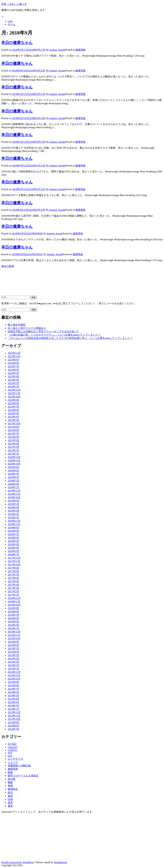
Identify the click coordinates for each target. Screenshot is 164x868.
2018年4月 (13, 544)
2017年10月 (14, 565)
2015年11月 (14, 635)
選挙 (10, 806)
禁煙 (10, 786)
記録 (10, 799)
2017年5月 (13, 581)
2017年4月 (13, 585)
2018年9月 (13, 528)
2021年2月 (13, 450)
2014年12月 (14, 672)
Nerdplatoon (60, 862)
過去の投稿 (8, 266)
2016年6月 (13, 618)
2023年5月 (13, 373)
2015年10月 (14, 638)
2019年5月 (13, 504)
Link (10, 21)
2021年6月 (13, 437)
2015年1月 (13, 669)
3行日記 (12, 744)
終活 (10, 792)
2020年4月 (13, 484)
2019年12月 (14, 491)
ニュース (13, 762)
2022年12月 (14, 390)
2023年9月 (13, 360)
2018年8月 (13, 531)
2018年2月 (13, 551)
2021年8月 (13, 430)
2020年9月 (13, 467)
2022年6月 (13, 410)
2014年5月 (13, 696)
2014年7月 (13, 689)
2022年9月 (13, 400)
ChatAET (13, 747)
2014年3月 (13, 702)
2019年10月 (14, 497)
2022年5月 (13, 413)
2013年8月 (13, 726)
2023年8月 (13, 363)
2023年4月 (13, 377)
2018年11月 (14, 524)
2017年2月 (13, 591)
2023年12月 (14, 353)
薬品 (10, 796)
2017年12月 (14, 558)
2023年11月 (14, 356)
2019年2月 (13, 514)
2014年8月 (13, 685)
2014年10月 (14, 679)
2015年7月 (13, 649)
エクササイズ (15, 759)
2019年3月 (13, 511)
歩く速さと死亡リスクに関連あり (27, 328)
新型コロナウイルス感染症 (23, 776)
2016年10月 (14, 605)
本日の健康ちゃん (17, 43)
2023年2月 (13, 383)
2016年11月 (14, 602)
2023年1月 (13, 387)
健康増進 (80, 50)
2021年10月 (14, 424)
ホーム (12, 24)
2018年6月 (13, 538)
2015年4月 (13, 659)
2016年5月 (13, 622)
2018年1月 (13, 554)
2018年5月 (13, 541)
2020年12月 (14, 457)
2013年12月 (14, 712)
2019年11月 (14, 494)
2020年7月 (13, 474)
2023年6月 (13, 370)
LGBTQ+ (13, 750)
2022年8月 (13, 403)
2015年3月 (13, 662)
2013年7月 (13, 729)
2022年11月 (14, 393)
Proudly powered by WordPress (17, 862)
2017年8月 (13, 571)
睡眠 (10, 782)
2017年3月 (13, 588)
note (10, 756)
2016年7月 (13, 615)
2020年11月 (14, 460)
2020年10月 (14, 464)
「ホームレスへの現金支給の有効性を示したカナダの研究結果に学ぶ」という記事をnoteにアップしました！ (70, 338)
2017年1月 (13, 595)
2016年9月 (13, 608)
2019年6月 (13, 501)
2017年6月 (13, 578)
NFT (10, 753)
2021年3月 (13, 447)
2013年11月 (14, 716)
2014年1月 (13, 709)
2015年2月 (13, 665)
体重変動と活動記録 (19, 766)
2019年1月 (13, 518)
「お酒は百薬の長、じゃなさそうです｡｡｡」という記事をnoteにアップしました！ (54, 335)
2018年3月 (13, 548)
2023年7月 (13, 366)
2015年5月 (13, 655)
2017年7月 (13, 575)
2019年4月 (13, 507)
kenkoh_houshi (57, 50)
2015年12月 (14, 632)
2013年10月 (14, 719)
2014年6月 (13, 692)
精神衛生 (13, 789)
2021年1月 (13, 454)
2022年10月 (14, 397)
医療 (10, 772)
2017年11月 (14, 561)
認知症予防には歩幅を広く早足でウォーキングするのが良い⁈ (43, 331)
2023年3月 (13, 380)
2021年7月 (13, 434)
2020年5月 (13, 481)
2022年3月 (13, 420)
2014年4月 (13, 699)
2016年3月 (13, 625)
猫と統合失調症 (17, 325)
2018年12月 (14, 521)
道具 (10, 803)
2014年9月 (13, 682)
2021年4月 (13, 444)
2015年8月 (13, 645)
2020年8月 (13, 471)
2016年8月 (13, 612)
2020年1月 (13, 487)
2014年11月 (14, 675)
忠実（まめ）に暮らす (14, 4)
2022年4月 (13, 417)
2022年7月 (13, 407)
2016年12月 (14, 598)
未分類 (12, 779)
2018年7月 (13, 534)
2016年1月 (13, 628)
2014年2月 (13, 706)
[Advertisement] (27, 284)
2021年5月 (13, 440)
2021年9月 (13, 427)
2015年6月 (13, 652)
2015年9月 (13, 642)
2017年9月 (13, 568)
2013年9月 (13, 722)
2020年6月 (13, 477)
